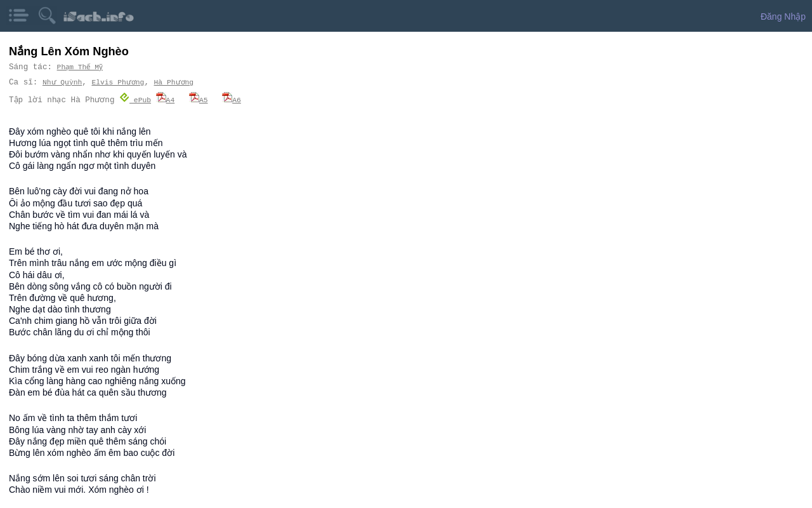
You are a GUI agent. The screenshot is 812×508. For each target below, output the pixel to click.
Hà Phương (172, 82)
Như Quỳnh (62, 82)
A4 (165, 99)
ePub (135, 99)
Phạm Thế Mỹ (81, 67)
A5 (199, 99)
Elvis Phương (117, 82)
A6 (232, 99)
